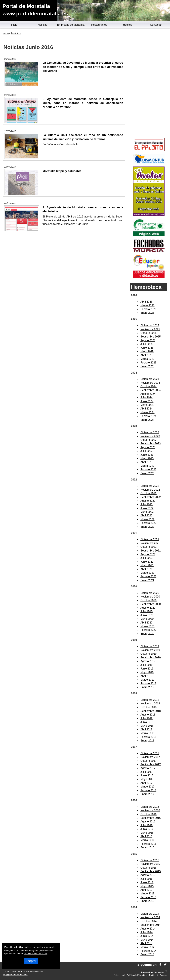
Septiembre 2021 (151, 551)
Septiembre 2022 (151, 497)
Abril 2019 (146, 676)
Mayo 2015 (147, 886)
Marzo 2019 (148, 680)
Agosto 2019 (148, 661)
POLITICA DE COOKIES (36, 954)
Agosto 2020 (148, 608)
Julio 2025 (147, 344)
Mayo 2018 (147, 726)
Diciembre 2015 (150, 860)
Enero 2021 (147, 580)
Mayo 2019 (147, 672)
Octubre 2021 (149, 547)
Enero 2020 (147, 634)
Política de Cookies (158, 975)
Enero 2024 (147, 420)
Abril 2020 (146, 623)
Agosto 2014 (148, 929)
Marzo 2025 (148, 359)
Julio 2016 (147, 825)
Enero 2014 (147, 954)
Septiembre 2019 (151, 657)
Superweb (159, 972)
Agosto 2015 (148, 875)
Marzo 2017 (148, 787)
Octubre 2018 (149, 707)
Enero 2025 (147, 366)
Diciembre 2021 (150, 539)
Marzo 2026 (148, 305)
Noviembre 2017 (150, 757)
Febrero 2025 (148, 363)
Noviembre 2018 (150, 704)
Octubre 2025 (149, 333)
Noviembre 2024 (150, 383)
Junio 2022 (147, 508)
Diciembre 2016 (150, 807)
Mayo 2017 (147, 779)
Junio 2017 (147, 776)
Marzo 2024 (148, 412)
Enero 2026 (147, 313)
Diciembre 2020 (150, 593)
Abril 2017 (146, 783)
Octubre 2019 (149, 654)
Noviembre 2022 (150, 490)
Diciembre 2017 (150, 753)
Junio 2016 (147, 829)
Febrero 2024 (148, 416)
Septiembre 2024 (151, 390)
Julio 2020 (147, 611)
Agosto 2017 (148, 768)
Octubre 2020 (149, 600)
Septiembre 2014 (151, 925)
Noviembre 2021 (150, 543)
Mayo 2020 (147, 619)
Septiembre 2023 (151, 443)
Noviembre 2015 (150, 864)
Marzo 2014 (148, 947)
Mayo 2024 (147, 405)
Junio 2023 (147, 455)
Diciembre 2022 (150, 486)
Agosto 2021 (148, 554)
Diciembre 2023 (150, 432)
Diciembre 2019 (150, 646)
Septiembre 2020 (151, 604)
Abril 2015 (146, 890)
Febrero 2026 (148, 309)
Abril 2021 (146, 569)
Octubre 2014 (149, 921)
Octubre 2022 (149, 493)
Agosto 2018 (148, 715)
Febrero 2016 (148, 844)
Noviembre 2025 (150, 329)
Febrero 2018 (148, 737)
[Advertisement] (149, 84)
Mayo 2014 (147, 940)
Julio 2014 (147, 932)
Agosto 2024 (148, 394)
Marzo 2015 (148, 894)
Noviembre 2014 (150, 917)
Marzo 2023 (148, 466)
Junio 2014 (147, 936)
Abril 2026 (146, 302)
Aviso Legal (120, 975)
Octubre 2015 (149, 868)
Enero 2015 (147, 901)
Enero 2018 (147, 741)
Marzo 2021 (148, 573)
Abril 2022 (146, 515)
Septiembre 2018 (151, 711)
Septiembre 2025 (151, 337)
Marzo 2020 (148, 626)
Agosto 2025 (148, 340)
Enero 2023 (147, 473)
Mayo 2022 (147, 512)
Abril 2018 (146, 729)
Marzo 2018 (148, 733)
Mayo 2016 (147, 833)
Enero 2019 (147, 687)
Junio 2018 (147, 722)
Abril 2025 (146, 355)
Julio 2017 (147, 772)
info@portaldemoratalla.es (15, 975)
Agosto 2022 (148, 501)
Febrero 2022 (148, 523)
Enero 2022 (147, 527)
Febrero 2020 (148, 630)
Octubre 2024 (149, 386)
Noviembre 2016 (150, 810)
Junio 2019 (147, 669)
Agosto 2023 (148, 447)
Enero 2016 (147, 848)
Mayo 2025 (147, 351)
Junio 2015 (147, 882)
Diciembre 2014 (150, 914)
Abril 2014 (146, 943)
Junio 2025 (147, 348)
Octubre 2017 (149, 761)
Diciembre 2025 (150, 325)
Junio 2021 (147, 562)
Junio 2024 (147, 401)
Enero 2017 (147, 794)
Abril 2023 (146, 462)
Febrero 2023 (148, 469)
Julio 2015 (147, 879)
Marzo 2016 (148, 840)
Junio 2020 (147, 615)
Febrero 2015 (148, 897)
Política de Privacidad (137, 975)
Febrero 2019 (148, 683)
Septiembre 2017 (151, 764)
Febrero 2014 (148, 951)
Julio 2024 (147, 397)
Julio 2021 (147, 558)
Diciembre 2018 (150, 700)
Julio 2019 (147, 665)
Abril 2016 (146, 836)
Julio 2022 (147, 504)
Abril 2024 (146, 409)
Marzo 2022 (148, 519)
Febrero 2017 (148, 790)
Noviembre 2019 (150, 650)
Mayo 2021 (147, 565)
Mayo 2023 (147, 458)
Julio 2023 (147, 451)
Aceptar (31, 961)
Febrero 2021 (148, 576)
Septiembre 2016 (151, 818)
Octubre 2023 (149, 440)
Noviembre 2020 (150, 597)
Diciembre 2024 (150, 379)
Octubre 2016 (149, 814)
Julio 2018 (147, 718)
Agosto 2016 (148, 822)
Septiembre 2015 (151, 871)
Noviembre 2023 (150, 436)
